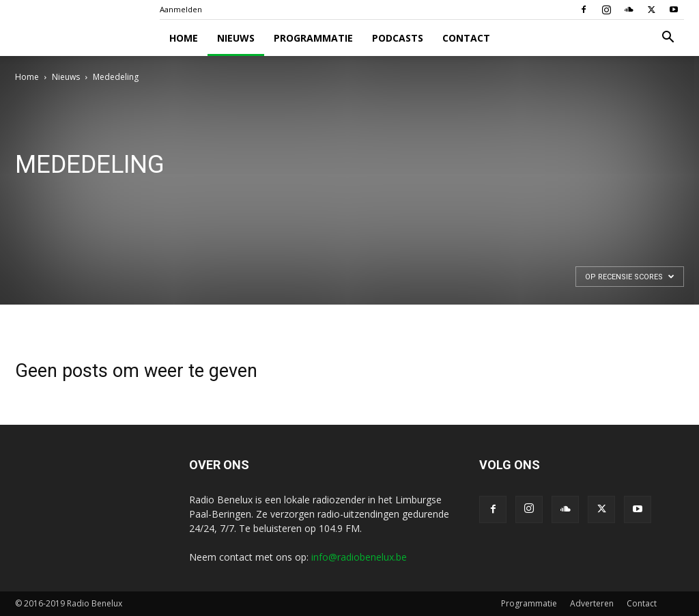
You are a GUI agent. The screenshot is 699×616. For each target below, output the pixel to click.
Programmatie (313, 38)
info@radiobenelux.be (359, 557)
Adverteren (592, 603)
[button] (668, 39)
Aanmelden (181, 9)
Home (184, 38)
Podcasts (398, 38)
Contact (466, 38)
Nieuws (236, 38)
